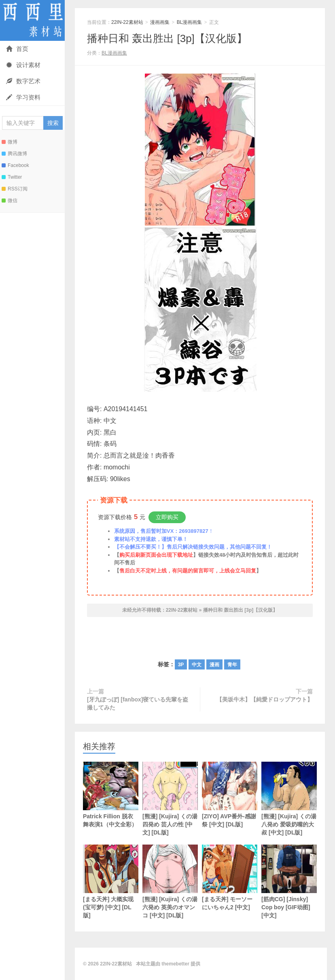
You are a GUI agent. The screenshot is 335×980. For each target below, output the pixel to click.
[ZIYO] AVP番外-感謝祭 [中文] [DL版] (230, 795)
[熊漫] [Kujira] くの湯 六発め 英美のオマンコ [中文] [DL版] (170, 882)
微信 (10, 201)
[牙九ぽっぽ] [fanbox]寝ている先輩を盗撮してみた (138, 703)
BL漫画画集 (190, 22)
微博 (10, 142)
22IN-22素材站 (32, 20)
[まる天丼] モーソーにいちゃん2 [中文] (230, 878)
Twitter (12, 177)
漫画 (214, 665)
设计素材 (23, 65)
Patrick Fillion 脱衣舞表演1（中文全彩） (111, 795)
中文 (197, 665)
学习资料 (23, 97)
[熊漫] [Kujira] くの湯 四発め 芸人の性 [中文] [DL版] (170, 799)
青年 (232, 665)
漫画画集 (160, 22)
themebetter (175, 964)
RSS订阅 (15, 189)
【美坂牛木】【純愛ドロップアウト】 (265, 699)
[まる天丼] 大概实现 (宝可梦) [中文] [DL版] (111, 882)
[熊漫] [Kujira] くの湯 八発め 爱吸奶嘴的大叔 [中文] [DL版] (289, 799)
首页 (17, 49)
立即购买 (167, 517)
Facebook (15, 165)
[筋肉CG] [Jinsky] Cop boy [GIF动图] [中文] (289, 882)
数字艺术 (23, 81)
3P (181, 665)
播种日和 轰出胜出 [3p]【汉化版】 (167, 38)
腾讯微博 (14, 154)
